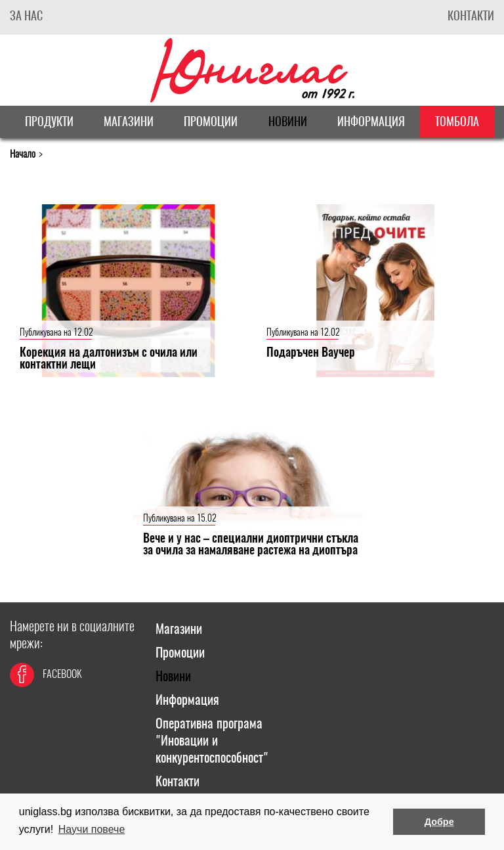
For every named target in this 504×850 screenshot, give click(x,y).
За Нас (26, 17)
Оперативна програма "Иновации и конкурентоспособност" (212, 742)
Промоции (211, 123)
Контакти (471, 17)
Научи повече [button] (92, 829)
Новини (288, 123)
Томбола (457, 123)
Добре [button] (439, 822)
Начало (23, 155)
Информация (371, 123)
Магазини (129, 123)
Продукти (49, 123)
